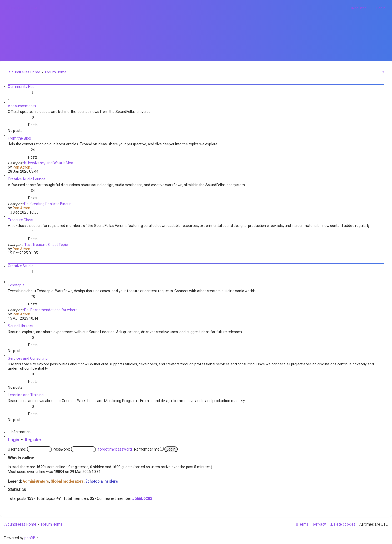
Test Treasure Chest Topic (46, 245)
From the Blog (19, 138)
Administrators (36, 481)
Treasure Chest (21, 220)
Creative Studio (21, 266)
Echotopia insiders (102, 481)
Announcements (22, 106)
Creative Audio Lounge (27, 179)
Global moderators (67, 481)
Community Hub (21, 87)
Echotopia (16, 285)
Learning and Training (26, 395)
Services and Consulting (28, 358)
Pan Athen (21, 167)
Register (33, 440)
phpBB (30, 538)
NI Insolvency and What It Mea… (50, 163)
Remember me (149, 449)
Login (13, 440)
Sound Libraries (21, 326)
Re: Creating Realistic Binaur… (49, 204)
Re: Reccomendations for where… (52, 310)
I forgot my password (114, 449)
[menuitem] (35, 8)
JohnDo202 (142, 498)
